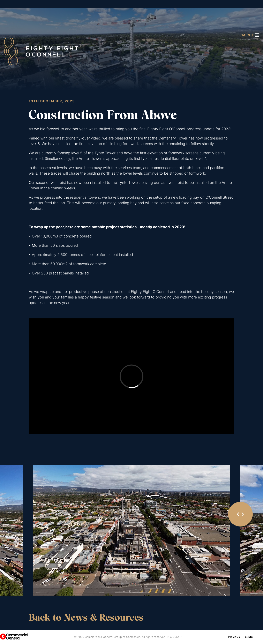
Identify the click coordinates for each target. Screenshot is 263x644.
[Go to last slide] (238, 514)
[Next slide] (242, 514)
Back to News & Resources (86, 617)
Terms (248, 637)
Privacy (234, 637)
